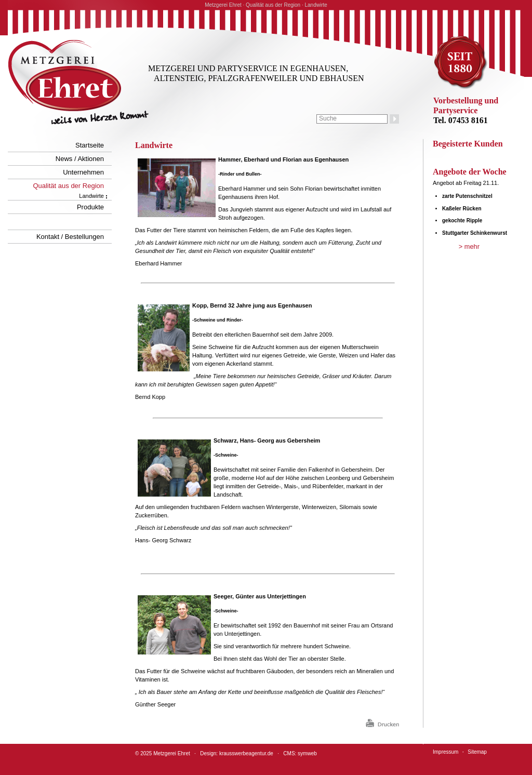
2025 (146, 753)
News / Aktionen (80, 159)
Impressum (445, 752)
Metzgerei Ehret (172, 753)
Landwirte (91, 196)
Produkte (90, 207)
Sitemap (477, 752)
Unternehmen (83, 172)
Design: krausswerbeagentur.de (237, 753)
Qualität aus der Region (68, 186)
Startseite (90, 145)
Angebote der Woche (470, 172)
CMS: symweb (300, 753)
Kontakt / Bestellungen (70, 237)
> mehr (469, 246)
